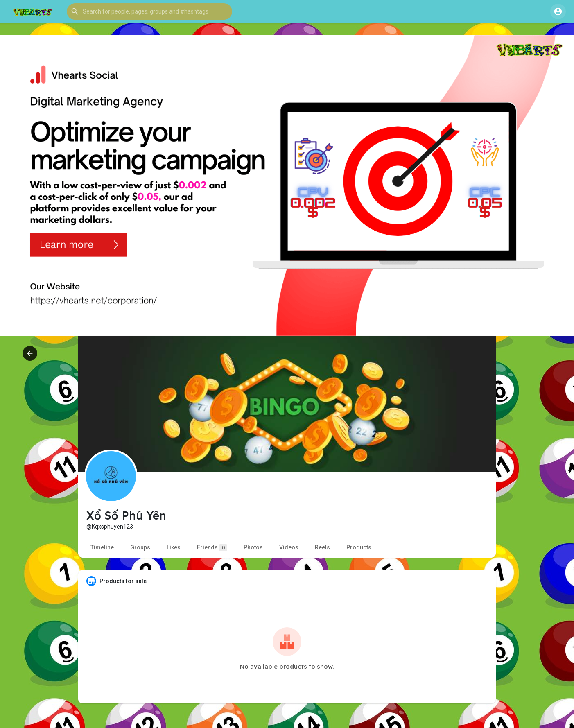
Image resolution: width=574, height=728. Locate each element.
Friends (212, 548)
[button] (149, 11)
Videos (289, 547)
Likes (174, 547)
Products (359, 547)
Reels (322, 547)
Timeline (102, 547)
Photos (253, 547)
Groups (140, 547)
